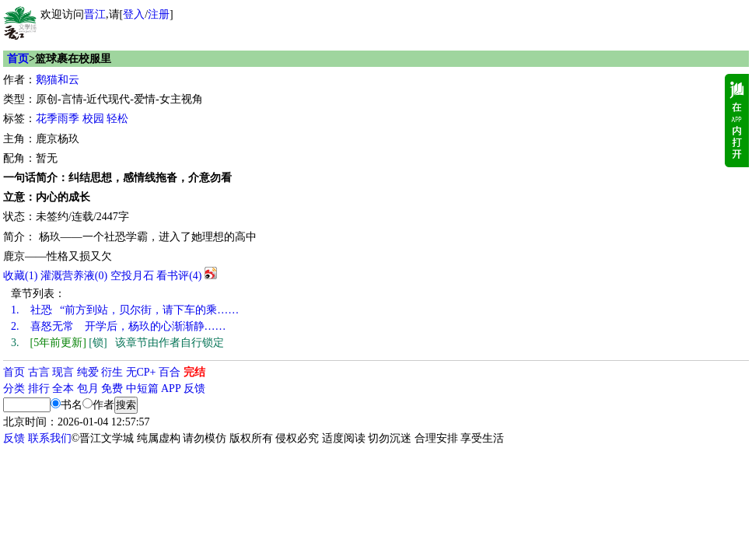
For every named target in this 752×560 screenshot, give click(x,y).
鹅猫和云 (58, 80)
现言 (63, 372)
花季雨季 (58, 119)
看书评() (179, 276)
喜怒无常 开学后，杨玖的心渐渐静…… (119, 326)
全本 (63, 388)
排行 (39, 388)
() (20, 276)
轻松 (117, 119)
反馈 (194, 388)
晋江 (95, 14)
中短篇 (142, 388)
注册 (159, 14)
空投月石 (132, 276)
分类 (14, 388)
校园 (93, 119)
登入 (134, 14)
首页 (18, 59)
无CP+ (141, 372)
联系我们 (50, 438)
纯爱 (88, 372)
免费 (112, 388)
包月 (88, 388)
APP (171, 388)
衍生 (112, 372)
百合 (170, 372)
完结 (194, 372)
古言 (39, 372)
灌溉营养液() (74, 276)
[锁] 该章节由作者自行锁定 (117, 343)
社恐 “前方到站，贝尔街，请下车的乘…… (125, 310)
